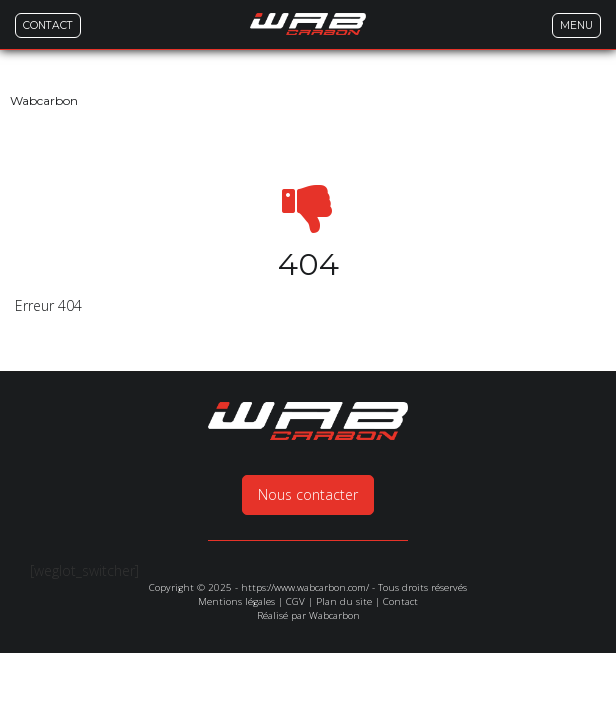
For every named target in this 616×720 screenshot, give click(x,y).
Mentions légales (236, 541)
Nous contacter (308, 434)
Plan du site (344, 541)
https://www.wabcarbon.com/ (305, 527)
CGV (295, 541)
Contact (400, 541)
